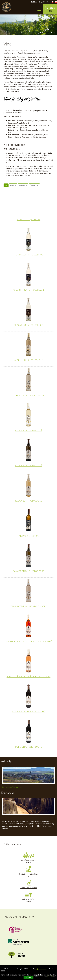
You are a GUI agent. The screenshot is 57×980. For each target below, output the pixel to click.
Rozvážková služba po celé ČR (28, 897)
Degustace (8, 792)
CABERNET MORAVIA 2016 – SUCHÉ (29, 712)
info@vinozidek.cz (40, 969)
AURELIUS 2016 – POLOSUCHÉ (28, 360)
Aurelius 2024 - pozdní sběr (28, 220)
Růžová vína (23, 185)
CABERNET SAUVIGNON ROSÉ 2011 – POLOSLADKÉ (29, 641)
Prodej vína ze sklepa (28, 884)
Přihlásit (34, 2)
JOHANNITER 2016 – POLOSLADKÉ (29, 290)
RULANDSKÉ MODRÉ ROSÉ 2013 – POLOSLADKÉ (29, 677)
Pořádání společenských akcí (28, 872)
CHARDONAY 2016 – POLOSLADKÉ (29, 395)
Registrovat (44, 2)
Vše (6, 185)
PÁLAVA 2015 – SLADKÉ (28, 536)
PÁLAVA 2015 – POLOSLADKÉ (29, 466)
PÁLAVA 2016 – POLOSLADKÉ (29, 430)
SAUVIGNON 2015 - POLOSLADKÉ (29, 571)
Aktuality (6, 761)
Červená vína (34, 185)
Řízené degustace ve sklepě (28, 858)
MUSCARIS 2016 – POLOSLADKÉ (29, 325)
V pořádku (28, 977)
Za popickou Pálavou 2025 (12, 787)
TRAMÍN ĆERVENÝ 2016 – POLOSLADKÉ (29, 606)
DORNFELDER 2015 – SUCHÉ (28, 747)
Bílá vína (13, 185)
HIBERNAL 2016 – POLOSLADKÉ (29, 255)
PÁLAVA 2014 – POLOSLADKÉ (29, 501)
